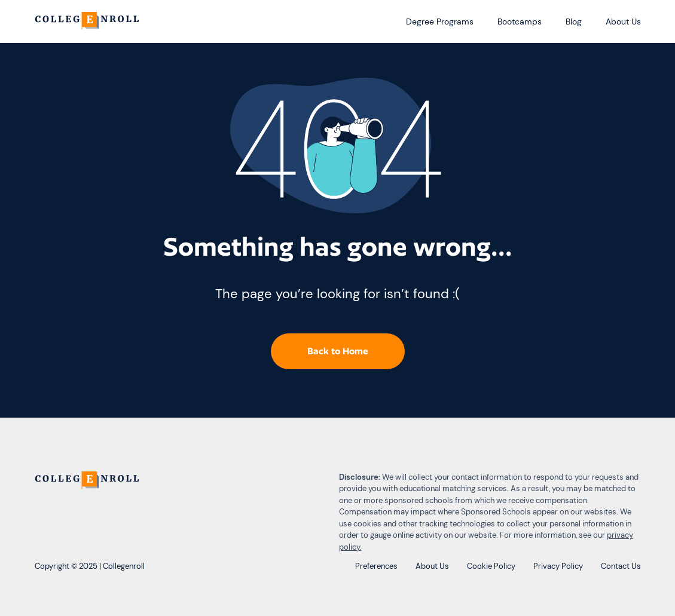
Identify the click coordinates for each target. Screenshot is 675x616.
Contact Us (621, 566)
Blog (574, 22)
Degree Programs (440, 22)
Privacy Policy (558, 566)
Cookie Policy (491, 566)
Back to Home (337, 351)
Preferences (376, 566)
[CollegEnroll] (88, 22)
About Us (623, 22)
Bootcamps (520, 22)
